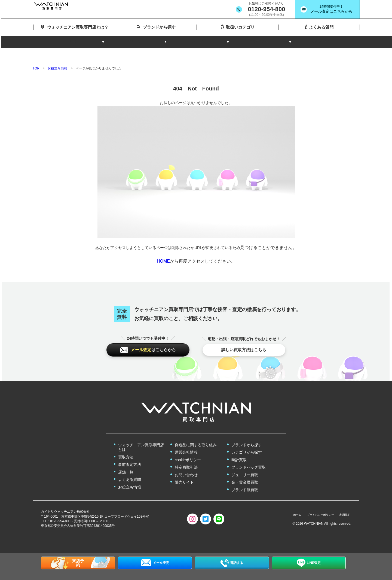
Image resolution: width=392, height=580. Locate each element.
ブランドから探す (247, 435)
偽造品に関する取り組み (196, 435)
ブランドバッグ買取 (249, 457)
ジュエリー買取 (245, 465)
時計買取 (239, 450)
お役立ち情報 (57, 53)
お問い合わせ (186, 465)
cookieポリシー (188, 450)
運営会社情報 (186, 442)
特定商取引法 (186, 457)
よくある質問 (130, 469)
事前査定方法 (130, 454)
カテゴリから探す (247, 442)
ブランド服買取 (245, 480)
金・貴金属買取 (245, 472)
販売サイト (184, 472)
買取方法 (126, 447)
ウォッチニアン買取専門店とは (141, 437)
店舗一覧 (126, 462)
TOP (36, 53)
